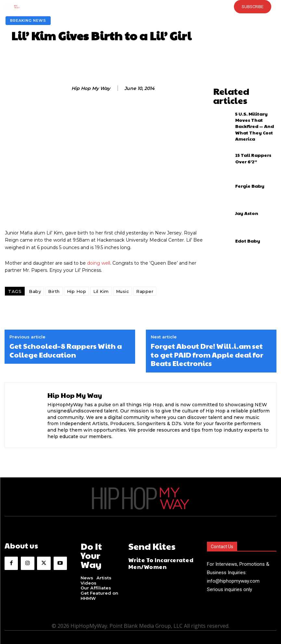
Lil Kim (101, 291)
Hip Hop (77, 291)
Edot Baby (245, 221)
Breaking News (28, 21)
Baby (35, 291)
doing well (99, 263)
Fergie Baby (246, 165)
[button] (128, 6)
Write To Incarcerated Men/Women (155, 560)
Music (123, 291)
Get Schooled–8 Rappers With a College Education (66, 350)
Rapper (145, 291)
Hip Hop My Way (91, 88)
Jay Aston (244, 193)
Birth (54, 291)
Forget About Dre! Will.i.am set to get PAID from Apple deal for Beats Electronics (207, 354)
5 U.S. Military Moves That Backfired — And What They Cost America (255, 110)
